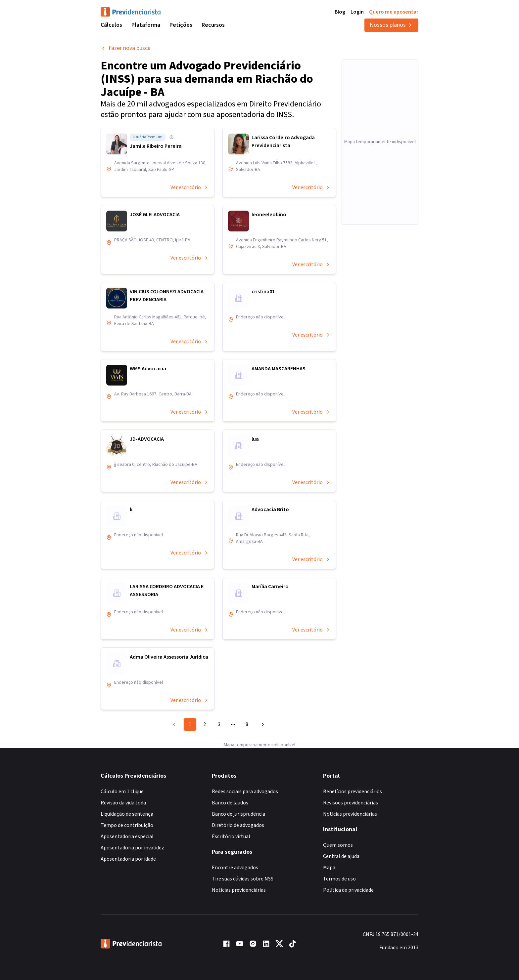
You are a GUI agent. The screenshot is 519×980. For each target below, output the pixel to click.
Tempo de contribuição (127, 825)
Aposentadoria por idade (128, 859)
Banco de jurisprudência (238, 814)
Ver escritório (190, 187)
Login (357, 12)
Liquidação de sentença (127, 814)
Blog (340, 12)
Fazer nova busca (126, 48)
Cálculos (111, 25)
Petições (181, 25)
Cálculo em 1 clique (122, 792)
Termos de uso (339, 879)
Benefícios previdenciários (353, 792)
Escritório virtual (231, 837)
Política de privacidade (348, 890)
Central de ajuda (341, 856)
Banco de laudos (230, 803)
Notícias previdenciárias (239, 890)
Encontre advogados (235, 868)
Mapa (329, 868)
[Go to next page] (262, 724)
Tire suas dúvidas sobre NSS (243, 879)
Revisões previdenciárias (351, 803)
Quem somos (338, 845)
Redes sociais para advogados (245, 792)
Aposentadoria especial (127, 837)
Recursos (213, 25)
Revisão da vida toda (123, 803)
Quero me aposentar (394, 12)
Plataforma (146, 25)
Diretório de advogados (238, 825)
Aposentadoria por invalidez (132, 848)
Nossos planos (391, 25)
